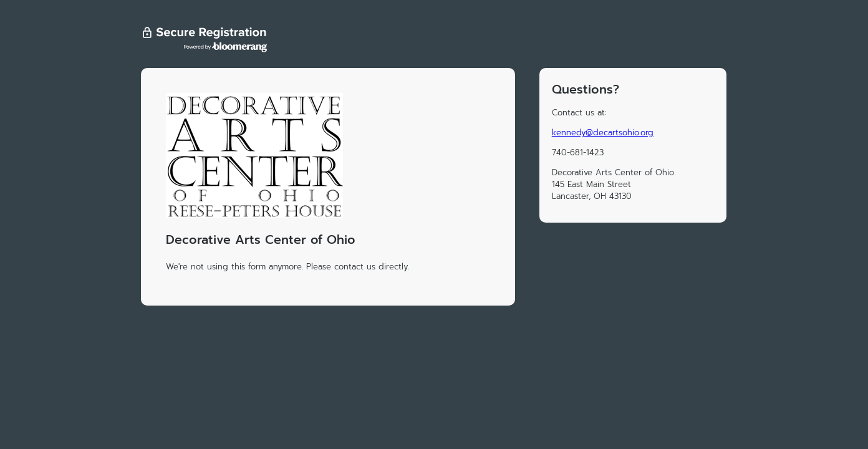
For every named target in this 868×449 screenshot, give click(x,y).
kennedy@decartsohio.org (603, 133)
